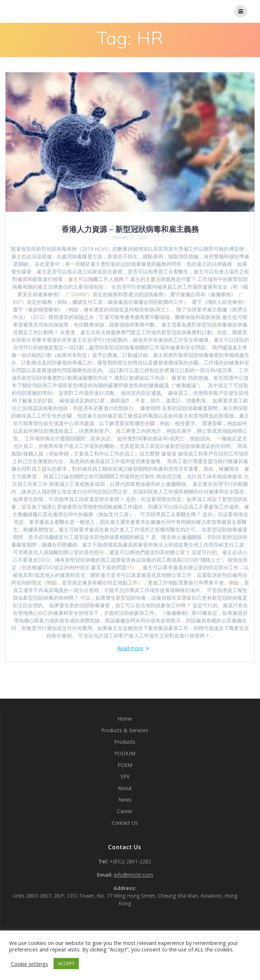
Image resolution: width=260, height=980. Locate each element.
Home (125, 719)
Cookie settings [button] (29, 964)
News (125, 800)
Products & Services (125, 730)
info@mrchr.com (133, 875)
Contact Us (125, 823)
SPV (125, 776)
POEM (125, 765)
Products (125, 742)
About (125, 788)
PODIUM (125, 753)
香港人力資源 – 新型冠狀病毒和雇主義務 (130, 229)
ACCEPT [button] (66, 963)
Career (125, 811)
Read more (130, 648)
